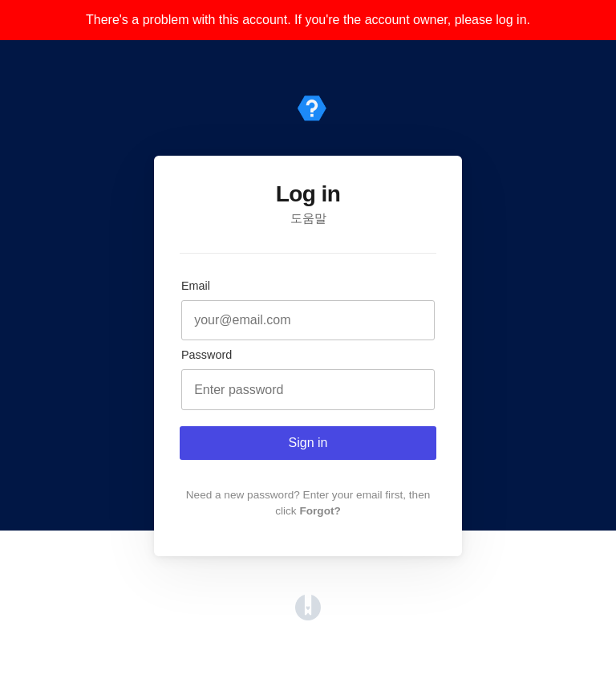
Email (196, 286)
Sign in (308, 443)
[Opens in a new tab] (308, 616)
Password (207, 355)
